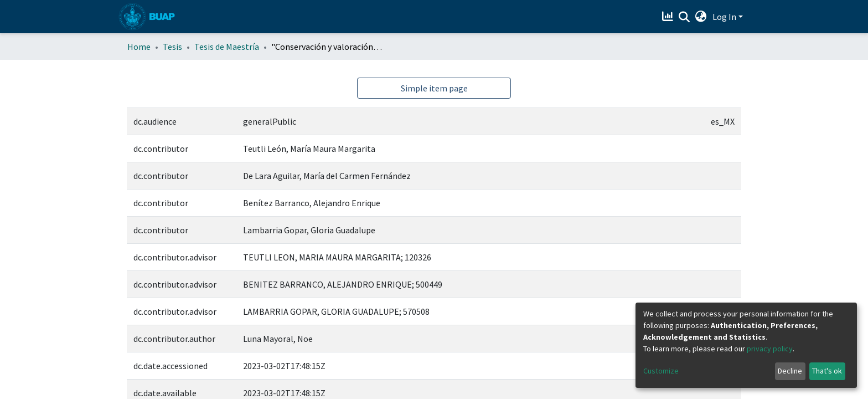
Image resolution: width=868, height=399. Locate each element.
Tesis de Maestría (227, 47)
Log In (724, 17)
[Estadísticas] (669, 17)
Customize (661, 371)
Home (139, 47)
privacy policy (770, 349)
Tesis (172, 47)
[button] (701, 17)
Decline (790, 371)
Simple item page (434, 88)
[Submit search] (684, 17)
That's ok (827, 371)
